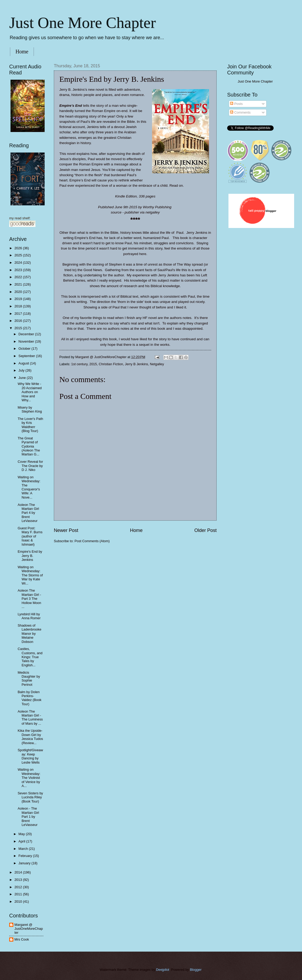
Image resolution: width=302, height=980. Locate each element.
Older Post (205, 530)
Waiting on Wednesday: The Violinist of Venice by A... (29, 778)
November (27, 341)
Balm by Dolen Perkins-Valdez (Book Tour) (30, 698)
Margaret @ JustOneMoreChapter (29, 929)
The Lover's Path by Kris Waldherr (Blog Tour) (30, 425)
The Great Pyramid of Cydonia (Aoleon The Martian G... (29, 446)
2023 (19, 270)
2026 (19, 248)
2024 (19, 263)
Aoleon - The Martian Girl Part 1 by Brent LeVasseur (28, 817)
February (26, 856)
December (27, 334)
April (22, 841)
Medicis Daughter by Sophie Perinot (29, 679)
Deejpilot (163, 970)
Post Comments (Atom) (92, 541)
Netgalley (157, 364)
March (24, 849)
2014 (19, 872)
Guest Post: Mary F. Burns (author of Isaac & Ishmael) (30, 536)
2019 (19, 299)
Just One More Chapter (82, 23)
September (27, 356)
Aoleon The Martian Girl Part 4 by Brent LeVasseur (28, 513)
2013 (19, 880)
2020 (19, 292)
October (25, 349)
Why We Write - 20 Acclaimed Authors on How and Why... (30, 392)
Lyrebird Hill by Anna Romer (29, 616)
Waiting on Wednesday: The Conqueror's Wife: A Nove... (29, 487)
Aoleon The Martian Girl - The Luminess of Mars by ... (30, 717)
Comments (240, 112)
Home (22, 52)
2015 (93, 364)
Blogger (196, 970)
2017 (19, 314)
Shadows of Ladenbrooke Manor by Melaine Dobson (29, 634)
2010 (19, 902)
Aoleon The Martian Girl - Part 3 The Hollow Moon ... (29, 599)
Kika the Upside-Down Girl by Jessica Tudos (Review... (30, 737)
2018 (19, 306)
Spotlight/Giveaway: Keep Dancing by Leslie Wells (30, 756)
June (23, 378)
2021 (19, 284)
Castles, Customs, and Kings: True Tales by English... (30, 657)
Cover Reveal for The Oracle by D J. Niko (30, 466)
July (22, 370)
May (22, 834)
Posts (236, 104)
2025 (19, 255)
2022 (19, 277)
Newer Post (66, 530)
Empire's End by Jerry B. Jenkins (30, 556)
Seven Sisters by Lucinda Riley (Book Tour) (30, 797)
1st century (79, 364)
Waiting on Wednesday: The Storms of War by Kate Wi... (30, 575)
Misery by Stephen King (30, 409)
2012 (19, 887)
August (24, 363)
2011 (19, 894)
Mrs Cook (22, 939)
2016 (19, 321)
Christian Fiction (111, 364)
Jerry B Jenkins (137, 364)
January (25, 863)
